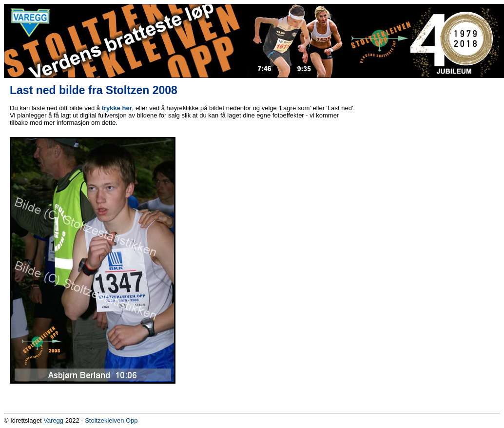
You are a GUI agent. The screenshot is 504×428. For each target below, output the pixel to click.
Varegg (53, 420)
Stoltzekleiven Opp (111, 420)
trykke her (117, 108)
